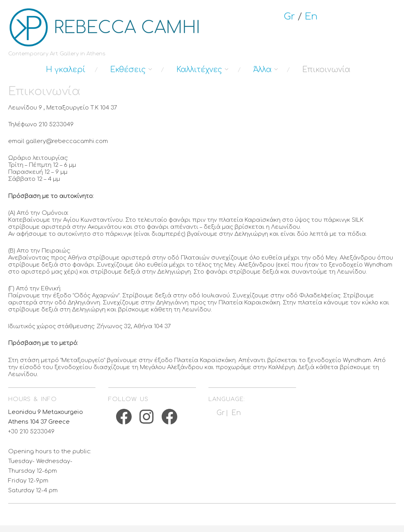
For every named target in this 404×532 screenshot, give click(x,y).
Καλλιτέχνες (199, 70)
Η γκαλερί (66, 70)
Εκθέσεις (128, 70)
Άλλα (262, 70)
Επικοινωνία (326, 70)
